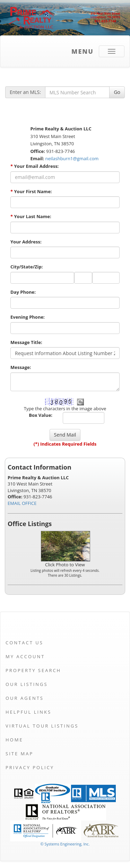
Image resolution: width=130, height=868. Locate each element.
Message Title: (26, 342)
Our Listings (27, 684)
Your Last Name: (31, 216)
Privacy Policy (30, 767)
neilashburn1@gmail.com (72, 158)
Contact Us (24, 643)
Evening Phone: (28, 317)
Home (14, 740)
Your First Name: (31, 191)
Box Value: (41, 415)
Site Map (19, 754)
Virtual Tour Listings (42, 726)
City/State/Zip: (27, 267)
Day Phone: (23, 292)
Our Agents (25, 698)
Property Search (33, 670)
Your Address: (26, 242)
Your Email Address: (34, 166)
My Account (25, 656)
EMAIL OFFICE (22, 503)
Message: (21, 367)
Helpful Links (28, 712)
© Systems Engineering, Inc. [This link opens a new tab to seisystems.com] (65, 844)
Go (117, 92)
